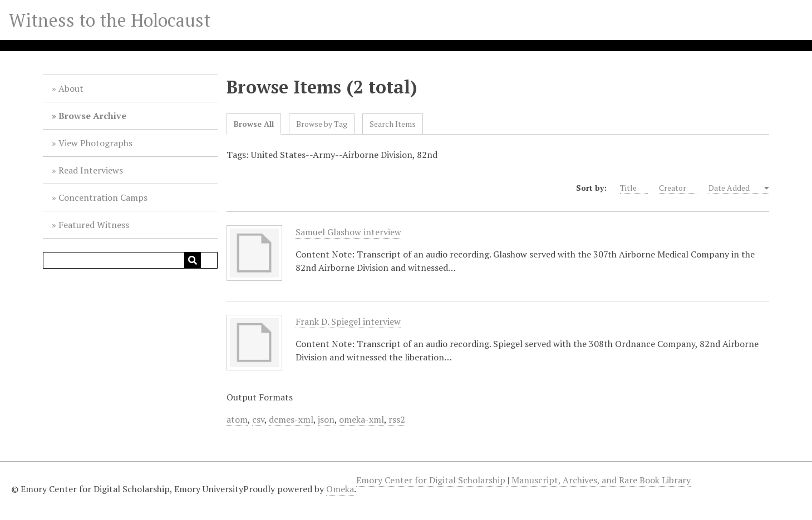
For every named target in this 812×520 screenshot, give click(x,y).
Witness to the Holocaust (110, 20)
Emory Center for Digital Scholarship (432, 480)
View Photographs (95, 143)
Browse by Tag (322, 124)
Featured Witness (94, 225)
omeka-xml (361, 419)
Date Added (735, 188)
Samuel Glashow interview (348, 232)
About (71, 88)
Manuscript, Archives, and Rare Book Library (601, 480)
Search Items (393, 124)
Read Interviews (91, 170)
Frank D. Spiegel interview (348, 322)
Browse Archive (92, 116)
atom (237, 419)
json (326, 419)
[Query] (130, 260)
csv (258, 419)
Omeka (340, 489)
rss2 (397, 419)
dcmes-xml (291, 419)
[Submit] (193, 260)
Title (634, 188)
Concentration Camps (103, 197)
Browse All (254, 124)
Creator (678, 188)
